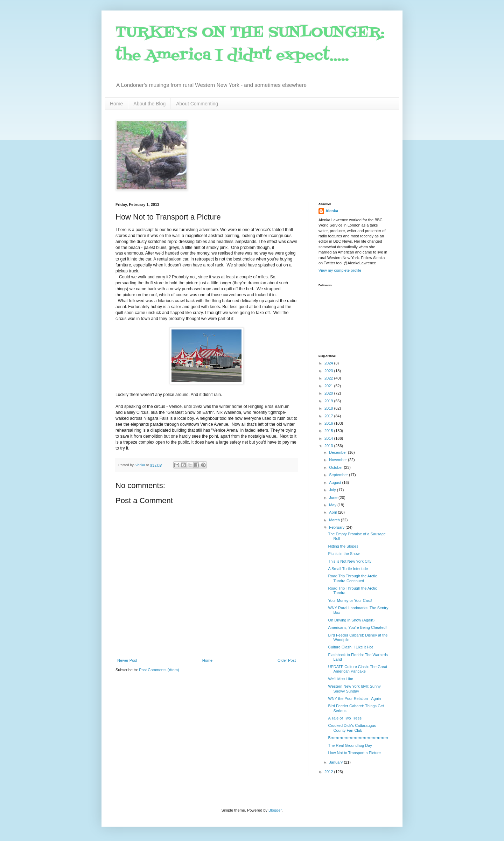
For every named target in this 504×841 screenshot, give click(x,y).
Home (116, 104)
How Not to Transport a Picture (354, 753)
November (338, 460)
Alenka (332, 211)
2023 (329, 371)
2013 (329, 446)
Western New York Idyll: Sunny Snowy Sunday (354, 689)
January (336, 762)
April (333, 512)
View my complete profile (340, 270)
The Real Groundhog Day (350, 745)
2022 (329, 378)
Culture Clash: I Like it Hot (350, 647)
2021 (329, 386)
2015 (329, 431)
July (333, 490)
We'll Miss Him (341, 679)
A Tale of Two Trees (345, 718)
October (336, 467)
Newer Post (127, 660)
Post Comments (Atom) (159, 670)
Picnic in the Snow (344, 554)
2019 (329, 401)
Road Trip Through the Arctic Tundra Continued (352, 578)
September (339, 475)
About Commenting (197, 104)
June (334, 498)
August (335, 482)
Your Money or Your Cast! (350, 600)
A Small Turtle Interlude (348, 569)
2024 (329, 363)
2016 (329, 423)
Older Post (287, 660)
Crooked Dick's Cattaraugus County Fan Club (352, 728)
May (333, 505)
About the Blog (149, 104)
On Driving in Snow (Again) (351, 620)
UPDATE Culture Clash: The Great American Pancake (358, 669)
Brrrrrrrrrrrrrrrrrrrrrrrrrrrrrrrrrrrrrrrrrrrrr (358, 738)
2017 (329, 416)
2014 (329, 438)
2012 (329, 772)
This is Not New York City (349, 561)
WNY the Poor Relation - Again (354, 698)
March (335, 520)
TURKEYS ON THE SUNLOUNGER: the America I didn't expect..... (250, 44)
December (338, 452)
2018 (329, 408)
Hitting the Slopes (343, 546)
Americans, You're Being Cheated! (357, 627)
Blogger (275, 810)
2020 (329, 393)
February (337, 527)
